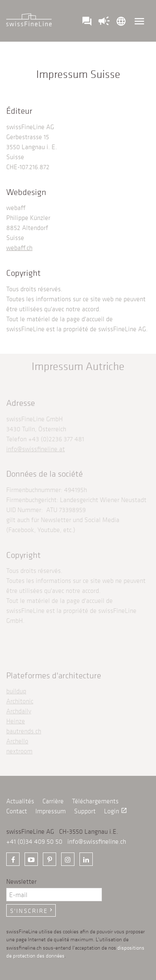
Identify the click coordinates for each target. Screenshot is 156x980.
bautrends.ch (24, 731)
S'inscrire (32, 910)
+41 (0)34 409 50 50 (34, 841)
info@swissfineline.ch (97, 841)
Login (116, 811)
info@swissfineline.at (36, 449)
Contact (17, 811)
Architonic (20, 701)
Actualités (20, 801)
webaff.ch (19, 247)
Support (85, 811)
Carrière (53, 801)
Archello (17, 741)
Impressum (51, 811)
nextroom (19, 751)
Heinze (16, 721)
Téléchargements (95, 801)
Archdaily (19, 711)
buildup (16, 691)
